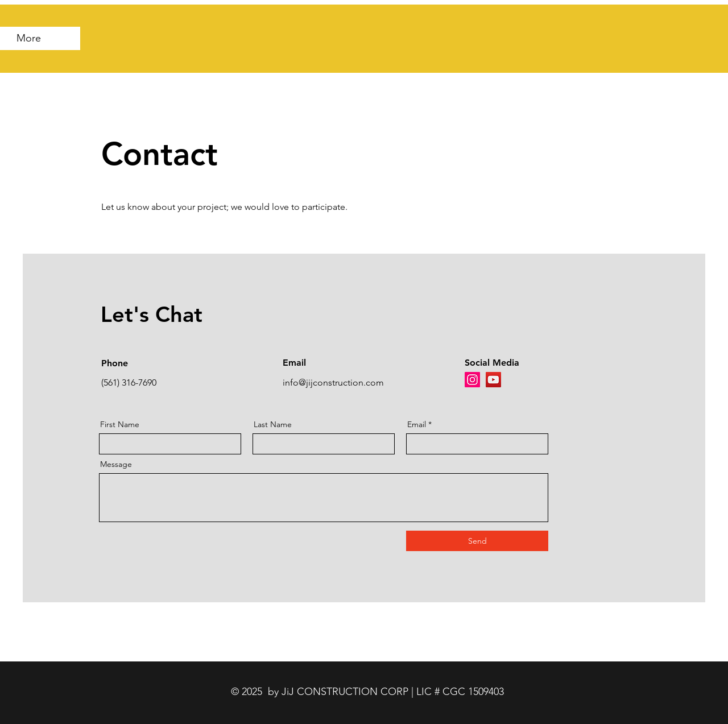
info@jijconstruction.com (333, 382)
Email (417, 424)
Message (116, 464)
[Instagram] (472, 380)
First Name (120, 424)
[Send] (477, 541)
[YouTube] (493, 380)
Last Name (273, 424)
